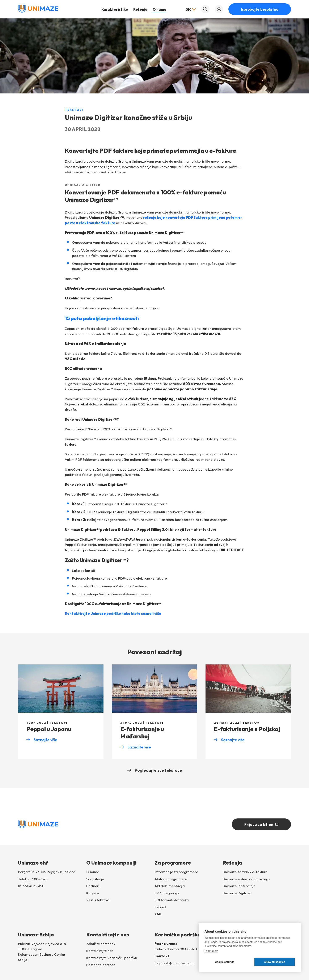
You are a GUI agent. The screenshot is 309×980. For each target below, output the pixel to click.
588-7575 (40, 879)
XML (158, 914)
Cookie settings (225, 962)
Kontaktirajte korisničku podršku (112, 958)
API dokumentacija (170, 886)
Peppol (160, 907)
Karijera (93, 893)
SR (191, 9)
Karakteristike (115, 9)
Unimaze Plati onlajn (239, 886)
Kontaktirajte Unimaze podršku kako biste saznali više (113, 613)
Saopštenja (95, 879)
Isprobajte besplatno (260, 9)
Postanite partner (101, 965)
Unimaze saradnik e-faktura (245, 872)
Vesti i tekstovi (98, 900)
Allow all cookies (275, 962)
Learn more (211, 951)
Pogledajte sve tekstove (155, 770)
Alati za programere (171, 879)
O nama (159, 9)
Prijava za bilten (261, 824)
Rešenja (140, 9)
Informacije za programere (176, 872)
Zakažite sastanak (101, 944)
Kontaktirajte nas (100, 951)
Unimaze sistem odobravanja (246, 879)
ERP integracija (167, 893)
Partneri (93, 886)
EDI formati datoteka (172, 900)
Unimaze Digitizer (237, 893)
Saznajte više (42, 740)
